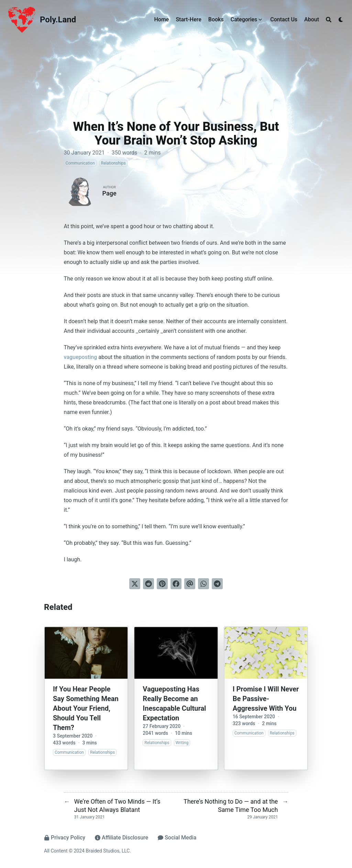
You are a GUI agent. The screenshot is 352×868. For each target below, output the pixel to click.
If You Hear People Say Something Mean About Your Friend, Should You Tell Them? (86, 708)
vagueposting (81, 357)
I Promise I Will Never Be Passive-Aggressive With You (266, 699)
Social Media (177, 838)
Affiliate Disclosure (122, 838)
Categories (244, 19)
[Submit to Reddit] (148, 584)
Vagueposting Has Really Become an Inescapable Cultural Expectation (174, 703)
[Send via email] (190, 584)
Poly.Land (58, 20)
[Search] (329, 20)
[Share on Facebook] (176, 584)
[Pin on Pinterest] (162, 584)
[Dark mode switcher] (341, 20)
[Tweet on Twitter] (135, 584)
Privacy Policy (65, 838)
